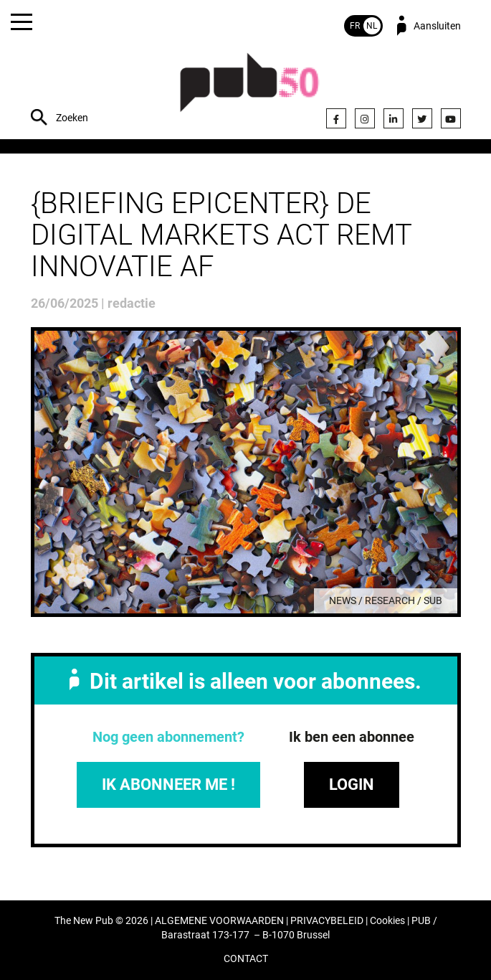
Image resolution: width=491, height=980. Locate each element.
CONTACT (246, 959)
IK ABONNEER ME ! (168, 785)
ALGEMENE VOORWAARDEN (219, 921)
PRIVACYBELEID (327, 921)
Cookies (387, 921)
